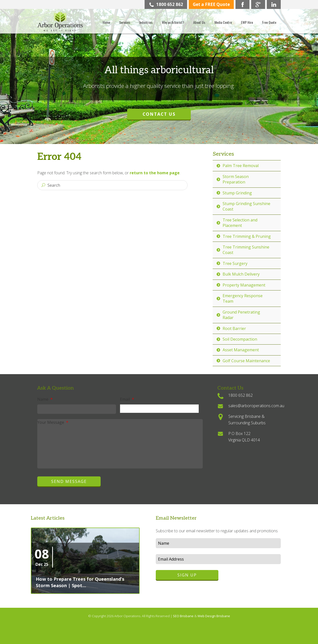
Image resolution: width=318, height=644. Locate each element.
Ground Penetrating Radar (241, 315)
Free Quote (269, 22)
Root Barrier (234, 328)
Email (127, 399)
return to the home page (155, 173)
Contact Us (159, 114)
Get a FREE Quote (211, 4)
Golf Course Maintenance (246, 361)
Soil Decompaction (240, 339)
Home (106, 22)
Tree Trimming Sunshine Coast (246, 250)
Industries (146, 22)
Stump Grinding (237, 193)
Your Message (53, 422)
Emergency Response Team (243, 298)
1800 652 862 (166, 4)
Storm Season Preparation (236, 179)
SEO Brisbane (184, 616)
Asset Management (241, 350)
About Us (199, 22)
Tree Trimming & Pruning (247, 236)
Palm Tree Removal (241, 166)
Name (45, 399)
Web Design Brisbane (214, 616)
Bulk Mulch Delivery (241, 274)
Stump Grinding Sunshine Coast (246, 206)
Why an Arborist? (173, 22)
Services (125, 22)
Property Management (244, 285)
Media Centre (223, 22)
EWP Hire (247, 22)
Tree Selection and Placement (240, 223)
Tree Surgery (235, 263)
